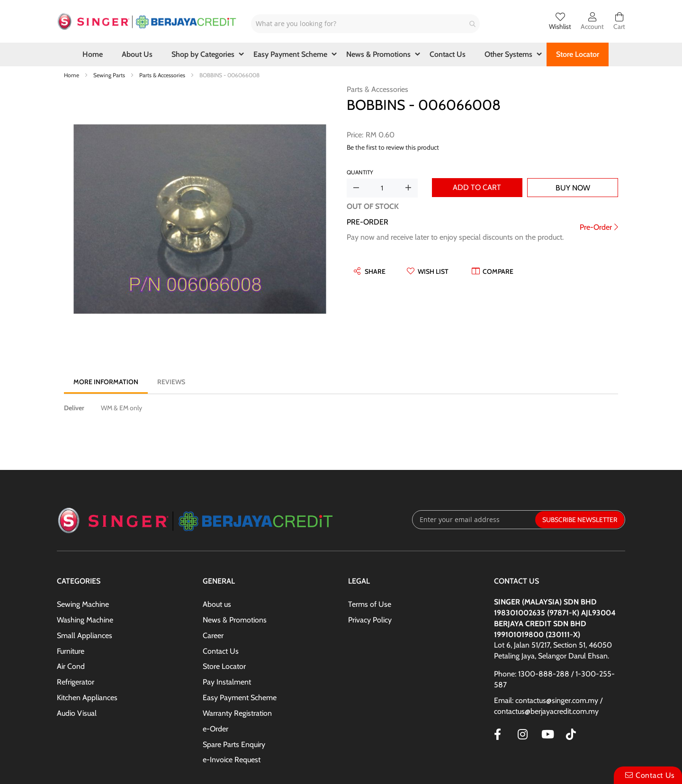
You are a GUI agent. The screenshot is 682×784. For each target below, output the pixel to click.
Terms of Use (370, 604)
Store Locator (224, 666)
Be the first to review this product (393, 147)
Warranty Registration (237, 713)
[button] (428, 271)
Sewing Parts (110, 75)
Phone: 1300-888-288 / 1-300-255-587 (554, 679)
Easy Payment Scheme (240, 698)
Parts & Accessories (163, 75)
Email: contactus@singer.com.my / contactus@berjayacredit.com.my (548, 706)
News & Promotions (235, 620)
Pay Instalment (227, 682)
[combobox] (365, 24)
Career (213, 635)
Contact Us (221, 651)
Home (72, 75)
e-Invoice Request (232, 760)
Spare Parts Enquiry (234, 744)
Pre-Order (596, 227)
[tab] (106, 382)
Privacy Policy (370, 620)
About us (217, 604)
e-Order (215, 729)
